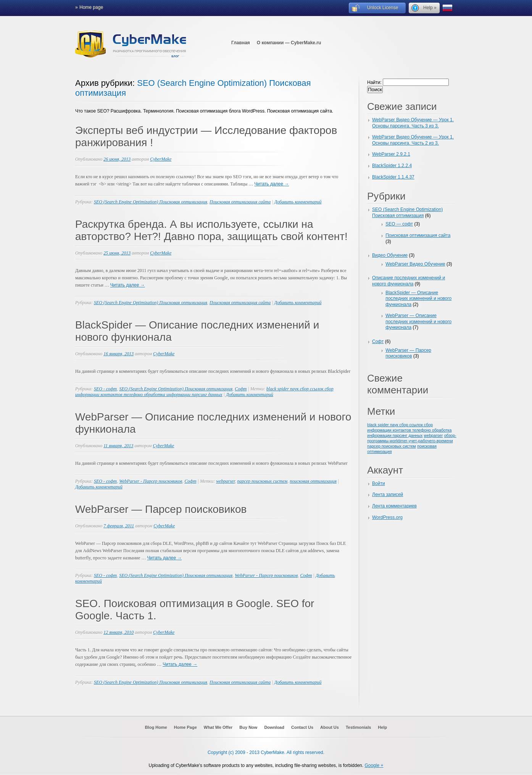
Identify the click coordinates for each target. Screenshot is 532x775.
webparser (225, 481)
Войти (379, 483)
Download (274, 727)
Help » (430, 8)
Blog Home (156, 727)
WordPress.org (387, 517)
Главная (241, 43)
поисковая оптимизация (313, 481)
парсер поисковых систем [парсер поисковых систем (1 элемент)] (392, 446)
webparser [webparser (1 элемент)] (434, 435)
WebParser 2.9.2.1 (391, 154)
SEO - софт (105, 389)
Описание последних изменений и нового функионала (409, 281)
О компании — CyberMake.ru (289, 43)
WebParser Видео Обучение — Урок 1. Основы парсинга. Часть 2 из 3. (413, 140)
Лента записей (388, 495)
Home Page (185, 727)
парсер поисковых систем (263, 481)
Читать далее (272, 184)
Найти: (374, 82)
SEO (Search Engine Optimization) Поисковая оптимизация (151, 202)
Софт (241, 389)
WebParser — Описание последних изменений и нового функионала (418, 321)
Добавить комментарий (298, 202)
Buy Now (248, 727)
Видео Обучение (390, 255)
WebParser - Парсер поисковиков (151, 481)
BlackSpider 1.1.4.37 (393, 177)
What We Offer (218, 727)
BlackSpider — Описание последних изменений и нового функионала (418, 299)
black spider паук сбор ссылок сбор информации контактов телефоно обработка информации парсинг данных (204, 392)
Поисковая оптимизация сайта (240, 202)
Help (382, 727)
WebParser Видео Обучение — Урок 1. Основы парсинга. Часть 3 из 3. (413, 123)
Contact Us (302, 727)
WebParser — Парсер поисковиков (161, 509)
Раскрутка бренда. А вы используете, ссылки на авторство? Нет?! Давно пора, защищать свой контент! (211, 230)
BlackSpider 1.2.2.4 (392, 166)
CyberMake (161, 159)
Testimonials (358, 727)
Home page (91, 7)
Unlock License (383, 8)
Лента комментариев (394, 506)
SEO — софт (399, 224)
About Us (330, 727)
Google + (374, 765)
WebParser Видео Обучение (415, 264)
